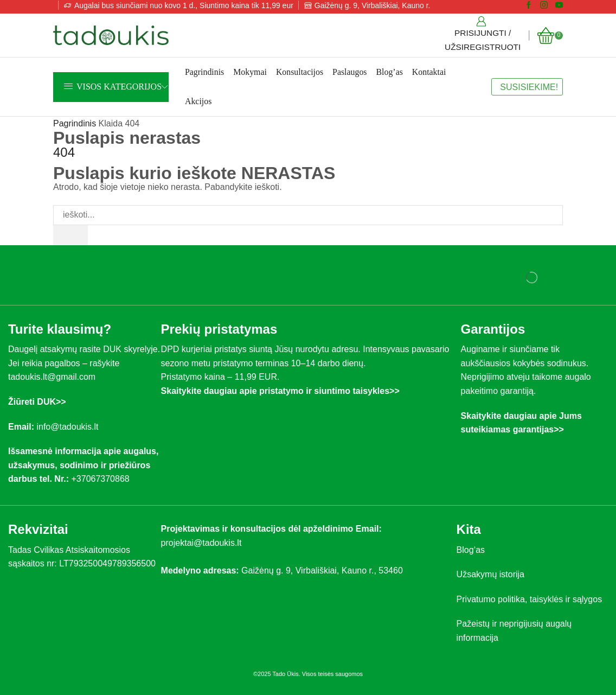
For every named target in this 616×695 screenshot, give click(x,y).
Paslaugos (349, 72)
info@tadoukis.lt (67, 427)
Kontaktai (429, 72)
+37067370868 (102, 479)
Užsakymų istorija (490, 574)
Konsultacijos (300, 72)
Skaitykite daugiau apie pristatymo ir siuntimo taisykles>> (280, 391)
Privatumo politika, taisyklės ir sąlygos (530, 599)
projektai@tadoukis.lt (201, 543)
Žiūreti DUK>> (37, 402)
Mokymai (250, 72)
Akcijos (198, 101)
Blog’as (390, 72)
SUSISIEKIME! (529, 87)
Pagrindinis (204, 72)
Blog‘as (471, 550)
